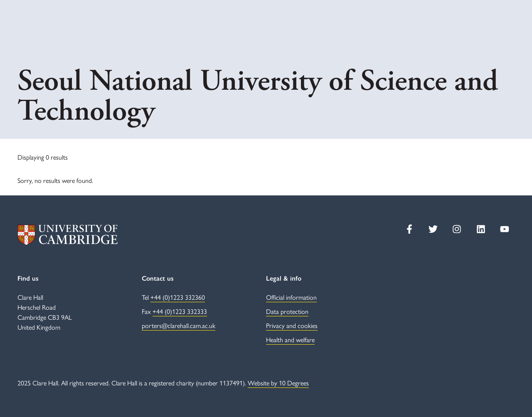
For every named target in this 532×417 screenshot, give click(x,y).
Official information (291, 297)
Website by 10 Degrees (278, 383)
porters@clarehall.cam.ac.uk (179, 325)
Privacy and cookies (292, 325)
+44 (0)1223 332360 (178, 297)
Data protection (287, 311)
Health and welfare (290, 339)
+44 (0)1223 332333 (180, 311)
